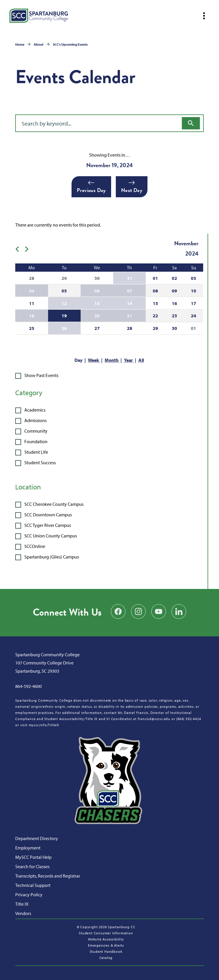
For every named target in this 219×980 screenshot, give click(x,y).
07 (130, 291)
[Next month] (29, 249)
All (141, 360)
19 (64, 316)
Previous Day (91, 187)
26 (64, 328)
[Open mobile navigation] (204, 16)
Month (112, 360)
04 (32, 291)
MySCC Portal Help (33, 857)
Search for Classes (32, 866)
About (39, 44)
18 (32, 316)
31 (130, 278)
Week (94, 360)
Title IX (22, 904)
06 (97, 291)
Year (129, 360)
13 (97, 303)
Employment (28, 848)
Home (20, 44)
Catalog (106, 958)
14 (130, 303)
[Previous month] (20, 249)
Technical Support (33, 885)
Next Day (132, 187)
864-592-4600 (28, 686)
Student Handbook (106, 951)
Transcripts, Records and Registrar (48, 876)
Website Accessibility (106, 939)
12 (64, 303)
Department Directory (37, 838)
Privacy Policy (29, 895)
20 (97, 316)
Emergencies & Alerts (106, 945)
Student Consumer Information (106, 933)
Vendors (23, 913)
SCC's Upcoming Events (70, 44)
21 (130, 316)
